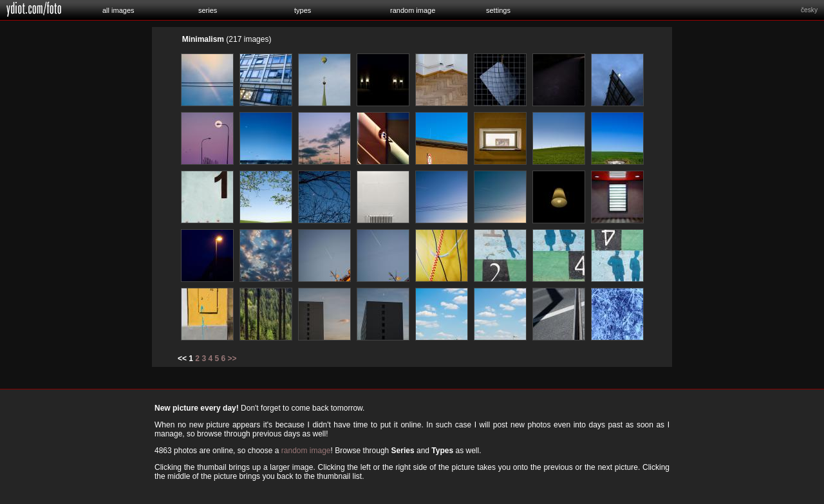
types (303, 10)
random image (413, 10)
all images (118, 10)
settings (498, 10)
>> (232, 359)
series (208, 10)
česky (809, 10)
